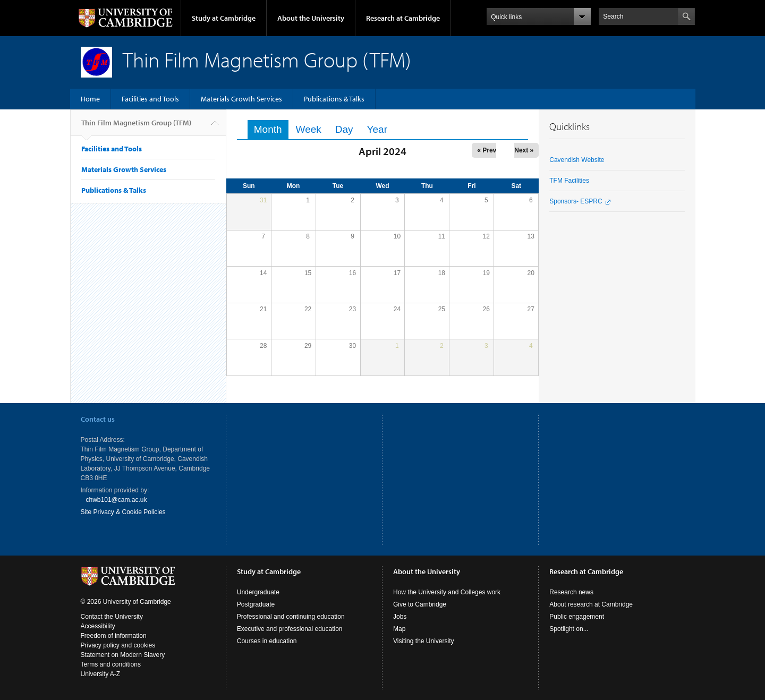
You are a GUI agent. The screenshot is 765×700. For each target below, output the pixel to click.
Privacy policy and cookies (118, 645)
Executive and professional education (290, 629)
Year (377, 129)
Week (309, 129)
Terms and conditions (111, 664)
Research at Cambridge (403, 18)
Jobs (400, 617)
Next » (524, 150)
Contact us (98, 419)
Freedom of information (114, 636)
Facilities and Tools (150, 99)
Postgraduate (256, 604)
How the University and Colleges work (447, 592)
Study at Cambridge (224, 18)
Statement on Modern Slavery (123, 655)
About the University (311, 18)
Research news (571, 592)
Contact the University (112, 617)
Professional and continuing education (291, 617)
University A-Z (101, 674)
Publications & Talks (334, 99)
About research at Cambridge (591, 604)
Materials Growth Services (241, 99)
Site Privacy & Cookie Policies (123, 512)
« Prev (487, 150)
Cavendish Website (577, 160)
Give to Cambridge (420, 604)
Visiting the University (424, 641)
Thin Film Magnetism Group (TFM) (136, 127)
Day (344, 129)
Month (271, 129)
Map (399, 629)
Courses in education (267, 641)
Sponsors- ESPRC (576, 201)
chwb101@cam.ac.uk (117, 500)
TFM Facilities (569, 181)
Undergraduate (258, 592)
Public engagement (577, 617)
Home (90, 99)
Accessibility (98, 626)
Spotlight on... (569, 629)
